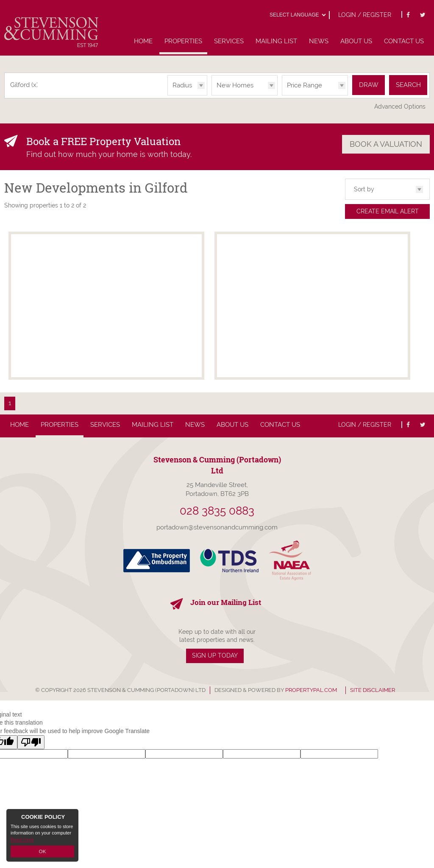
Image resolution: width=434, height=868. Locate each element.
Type (212, 95)
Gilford (24, 85)
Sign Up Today (215, 655)
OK (42, 851)
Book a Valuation (386, 144)
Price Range (305, 85)
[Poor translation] (31, 742)
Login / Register (365, 15)
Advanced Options (400, 106)
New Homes (235, 85)
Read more (22, 840)
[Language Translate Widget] (298, 15)
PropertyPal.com (311, 690)
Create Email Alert (388, 211)
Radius (182, 85)
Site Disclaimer (373, 690)
